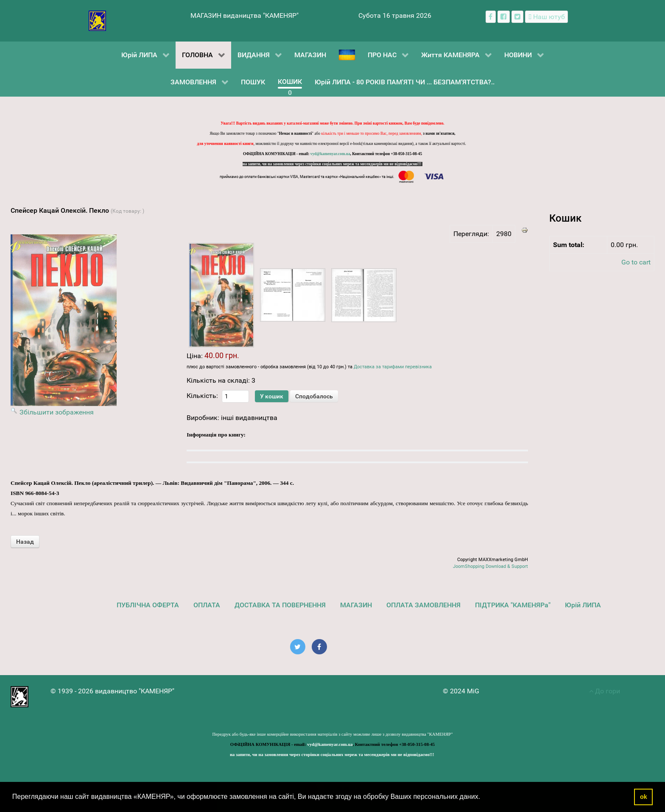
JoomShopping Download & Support (490, 566)
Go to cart (636, 262)
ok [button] (644, 797)
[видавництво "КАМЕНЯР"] (97, 20)
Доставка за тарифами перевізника (393, 367)
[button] (483, 798)
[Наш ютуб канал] (546, 17)
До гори (605, 691)
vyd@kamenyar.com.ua (330, 154)
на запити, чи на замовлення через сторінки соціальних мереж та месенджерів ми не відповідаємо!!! (332, 164)
